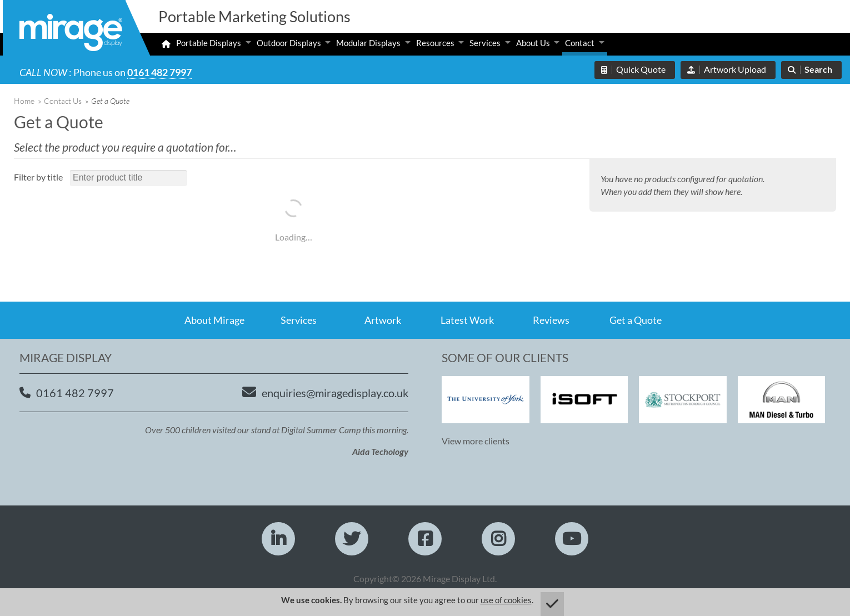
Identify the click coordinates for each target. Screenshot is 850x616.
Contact (580, 43)
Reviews (551, 320)
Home (24, 101)
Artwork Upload (735, 69)
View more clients (476, 441)
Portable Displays (209, 43)
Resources (435, 43)
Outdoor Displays (289, 43)
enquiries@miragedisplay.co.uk (335, 393)
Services (485, 43)
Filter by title (38, 177)
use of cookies (506, 600)
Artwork (383, 320)
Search (818, 69)
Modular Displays (368, 43)
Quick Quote (641, 69)
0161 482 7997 (159, 72)
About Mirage (214, 320)
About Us (533, 43)
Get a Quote (636, 320)
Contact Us (63, 101)
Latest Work (467, 320)
